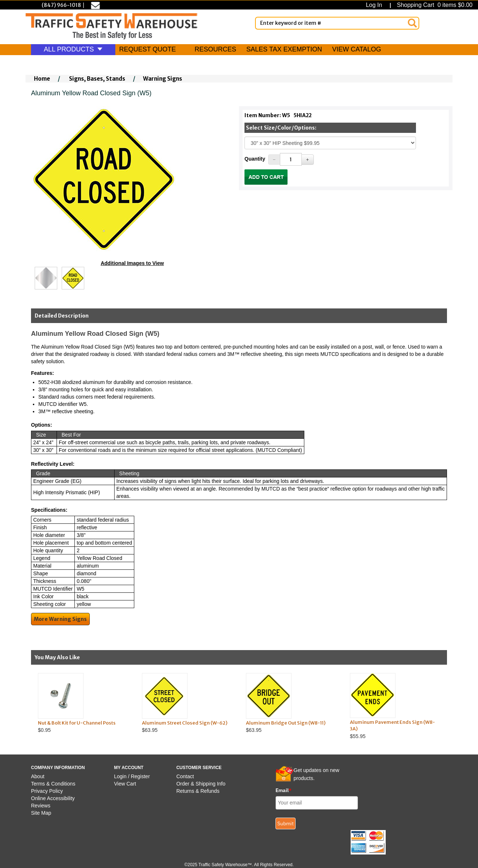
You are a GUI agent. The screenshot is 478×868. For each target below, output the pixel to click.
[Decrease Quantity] (274, 160)
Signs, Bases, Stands (97, 79)
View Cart (125, 784)
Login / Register (132, 776)
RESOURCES (215, 49)
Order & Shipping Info (201, 784)
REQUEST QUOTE (147, 49)
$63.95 (187, 703)
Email (284, 790)
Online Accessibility (53, 798)
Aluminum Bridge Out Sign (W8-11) (286, 723)
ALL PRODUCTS (73, 49)
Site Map (41, 813)
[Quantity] (291, 159)
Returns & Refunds (198, 791)
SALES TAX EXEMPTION (284, 49)
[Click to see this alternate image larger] (46, 278)
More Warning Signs (60, 619)
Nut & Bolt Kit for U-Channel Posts (77, 723)
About (38, 776)
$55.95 (395, 706)
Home (42, 79)
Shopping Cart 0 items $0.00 (434, 5)
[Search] (412, 23)
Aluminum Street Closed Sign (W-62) (185, 723)
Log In (376, 5)
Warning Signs (163, 79)
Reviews (41, 806)
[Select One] (330, 143)
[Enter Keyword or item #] (337, 23)
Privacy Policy (47, 791)
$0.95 (83, 703)
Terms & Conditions (53, 784)
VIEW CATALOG (356, 49)
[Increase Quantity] (308, 160)
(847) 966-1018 (61, 5)
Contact (185, 776)
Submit (286, 823)
